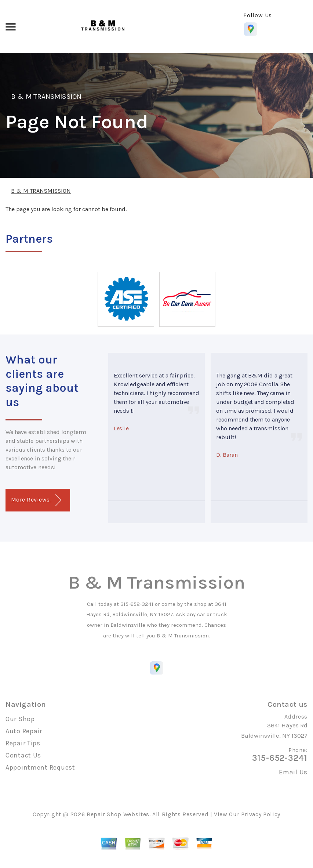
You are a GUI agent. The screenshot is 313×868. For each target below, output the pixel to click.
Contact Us (23, 755)
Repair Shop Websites (118, 814)
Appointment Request (40, 767)
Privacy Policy (261, 814)
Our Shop (20, 719)
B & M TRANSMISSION (46, 97)
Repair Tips (23, 743)
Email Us (293, 772)
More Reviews (36, 500)
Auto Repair (24, 731)
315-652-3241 (137, 604)
